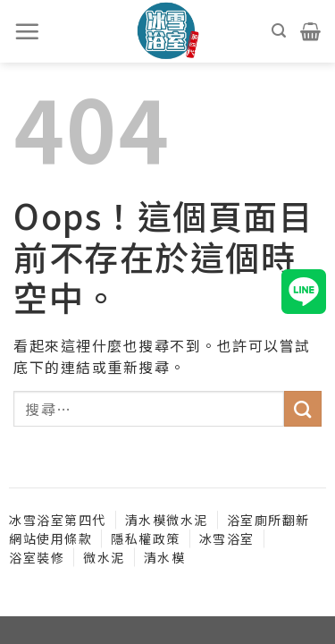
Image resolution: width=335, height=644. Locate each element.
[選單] (28, 31)
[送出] (303, 409)
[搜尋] (280, 31)
